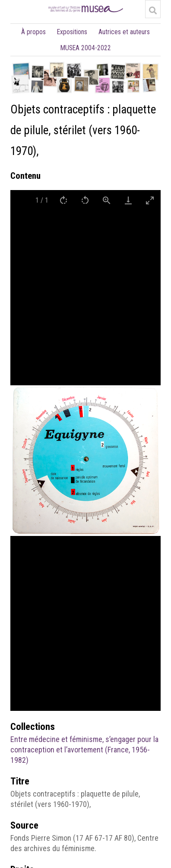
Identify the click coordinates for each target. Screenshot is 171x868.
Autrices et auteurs (124, 32)
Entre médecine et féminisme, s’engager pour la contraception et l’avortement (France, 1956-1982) (84, 750)
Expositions (72, 32)
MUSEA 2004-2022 (86, 48)
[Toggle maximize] (150, 200)
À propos (33, 32)
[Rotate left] (85, 200)
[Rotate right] (63, 200)
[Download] (128, 200)
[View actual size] (107, 200)
